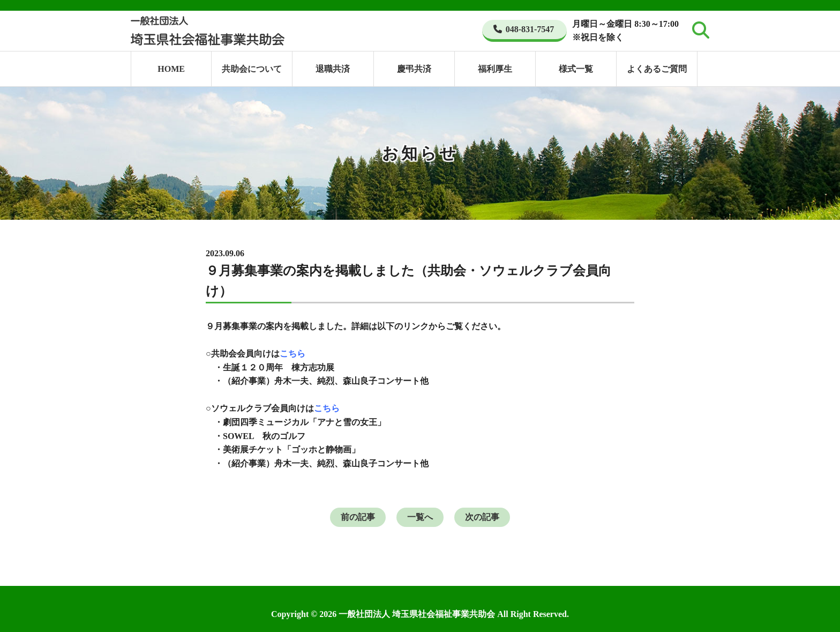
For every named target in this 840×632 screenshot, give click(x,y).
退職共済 (333, 69)
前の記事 (358, 517)
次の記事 (482, 517)
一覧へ (420, 517)
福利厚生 (495, 69)
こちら (292, 354)
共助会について (252, 69)
